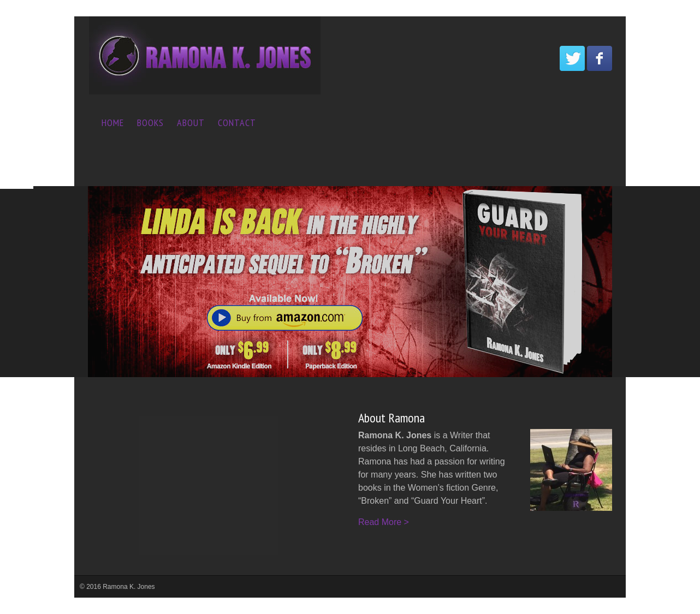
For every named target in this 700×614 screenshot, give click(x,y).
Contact (237, 123)
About (191, 123)
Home (113, 123)
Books (150, 123)
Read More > (384, 522)
